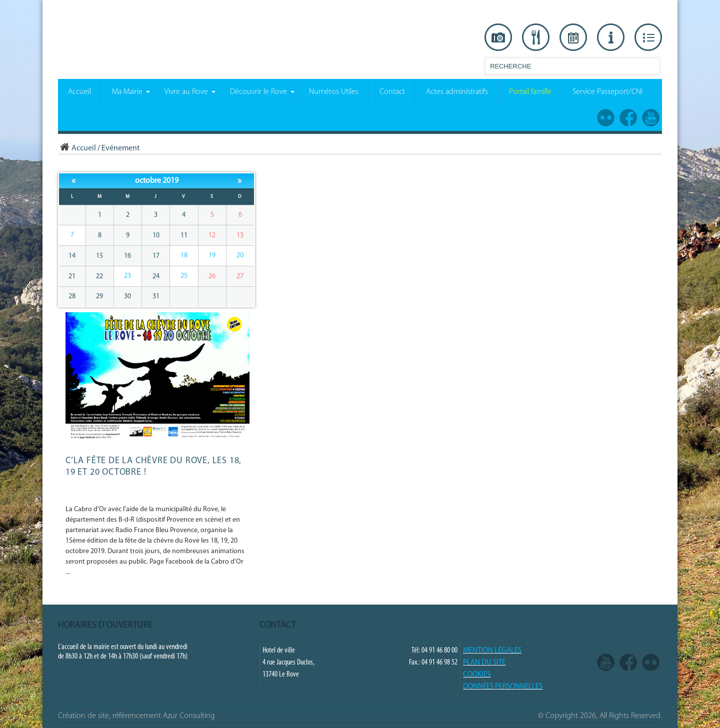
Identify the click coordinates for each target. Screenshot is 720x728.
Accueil (77, 148)
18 (184, 256)
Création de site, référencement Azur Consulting (136, 716)
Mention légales (492, 651)
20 (240, 256)
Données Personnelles (503, 687)
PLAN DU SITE (484, 663)
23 (127, 276)
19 (212, 256)
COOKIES (477, 675)
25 (184, 276)
